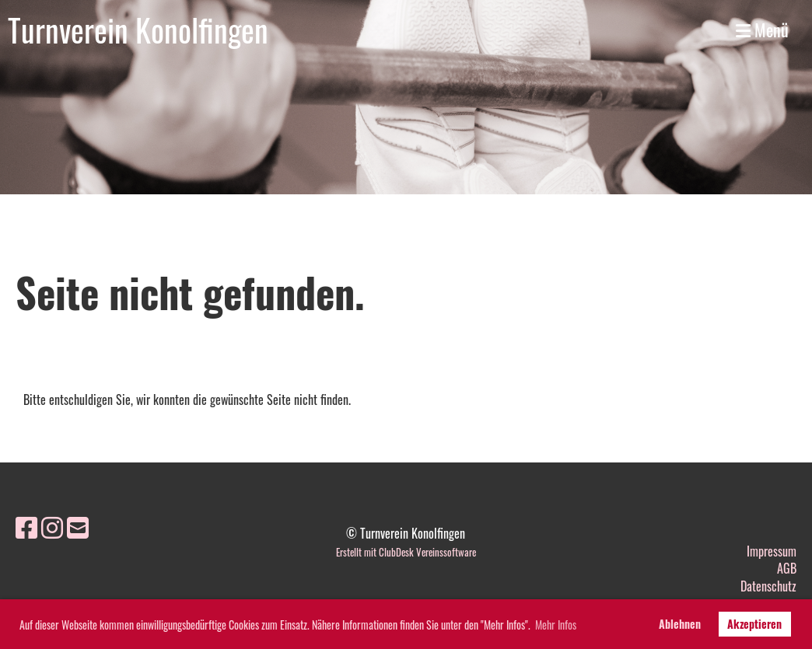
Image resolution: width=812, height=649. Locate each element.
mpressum (773, 551)
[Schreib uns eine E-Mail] (78, 526)
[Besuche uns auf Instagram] (52, 526)
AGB (787, 568)
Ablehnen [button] (680, 624)
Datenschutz (768, 586)
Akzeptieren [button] (754, 624)
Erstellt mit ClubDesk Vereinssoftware (406, 552)
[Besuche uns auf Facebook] (26, 526)
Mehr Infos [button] (556, 625)
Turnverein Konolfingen (138, 30)
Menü (762, 30)
